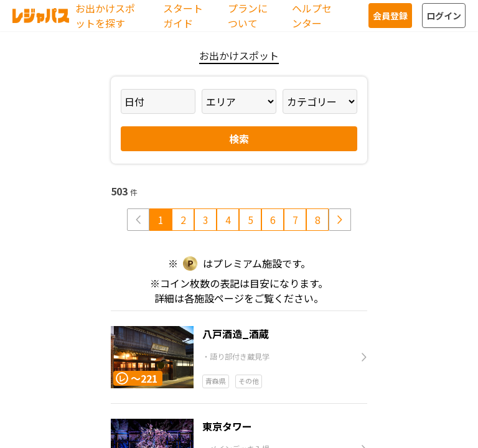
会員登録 (390, 16)
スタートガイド (183, 16)
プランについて (248, 16)
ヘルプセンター (312, 16)
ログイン (444, 16)
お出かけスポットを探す (105, 16)
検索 (239, 139)
